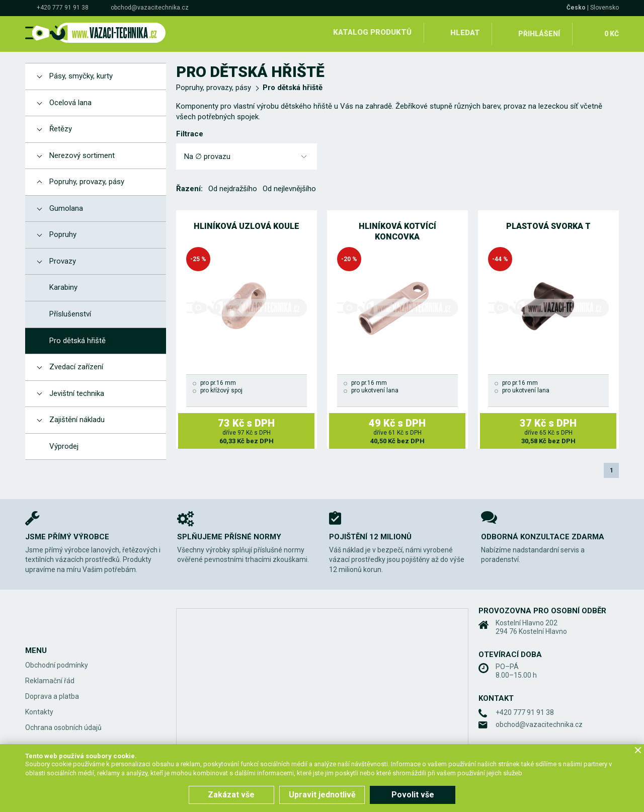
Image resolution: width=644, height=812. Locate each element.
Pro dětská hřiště (293, 85)
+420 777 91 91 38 (63, 8)
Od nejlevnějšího (289, 186)
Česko (576, 8)
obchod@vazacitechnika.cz (150, 8)
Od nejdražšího (233, 186)
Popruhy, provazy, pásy (214, 85)
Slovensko (605, 8)
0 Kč (611, 32)
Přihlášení (539, 32)
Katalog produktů (371, 32)
